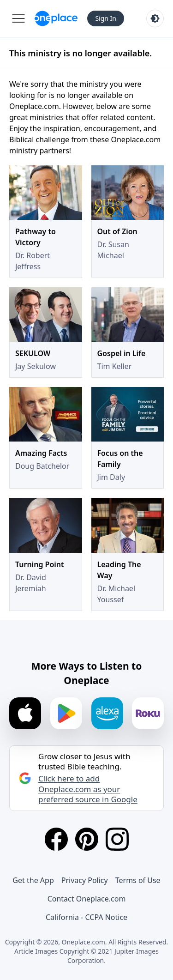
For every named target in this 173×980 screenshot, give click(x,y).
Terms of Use (138, 880)
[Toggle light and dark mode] (155, 18)
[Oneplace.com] (56, 18)
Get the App (33, 880)
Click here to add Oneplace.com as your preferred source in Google (88, 789)
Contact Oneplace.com (87, 899)
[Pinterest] (87, 839)
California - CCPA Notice (86, 917)
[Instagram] (117, 839)
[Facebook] (56, 839)
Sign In (106, 18)
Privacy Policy (85, 880)
